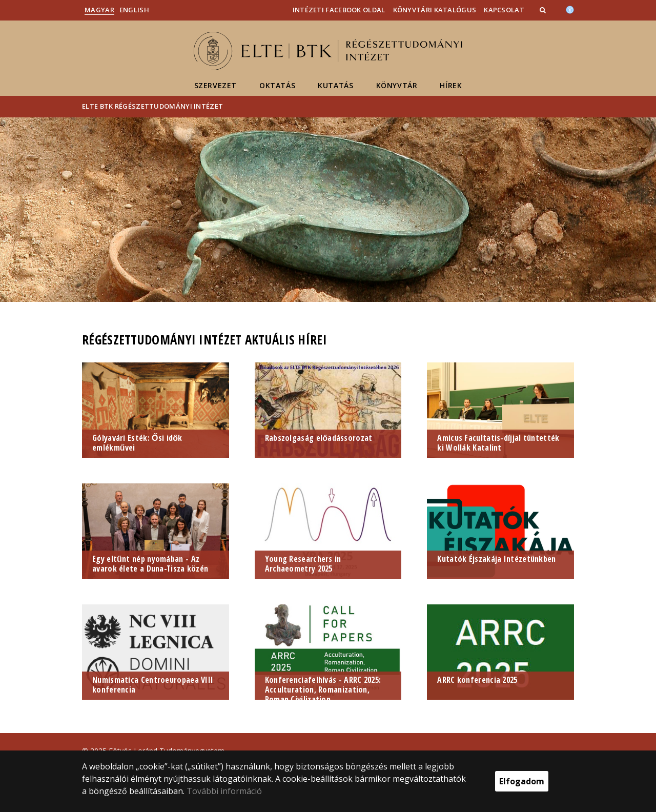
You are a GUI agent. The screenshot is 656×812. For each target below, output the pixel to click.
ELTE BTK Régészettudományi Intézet (152, 106)
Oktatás (277, 85)
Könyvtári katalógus (435, 10)
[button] (544, 10)
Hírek (451, 85)
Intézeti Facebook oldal (339, 10)
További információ (224, 791)
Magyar (99, 10)
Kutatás (335, 85)
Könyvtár (397, 85)
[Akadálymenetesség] (570, 9)
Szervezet (216, 85)
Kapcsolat (504, 10)
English (134, 10)
